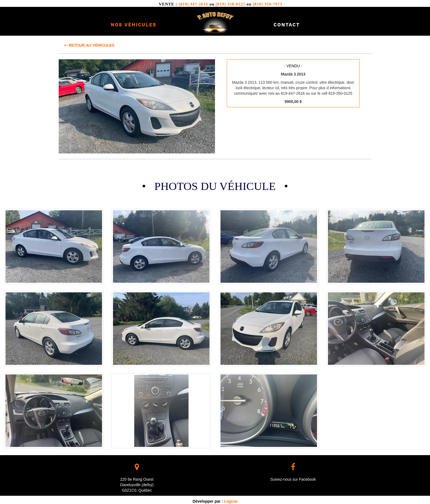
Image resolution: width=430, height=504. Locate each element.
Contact (287, 25)
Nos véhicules (134, 25)
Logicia (231, 501)
